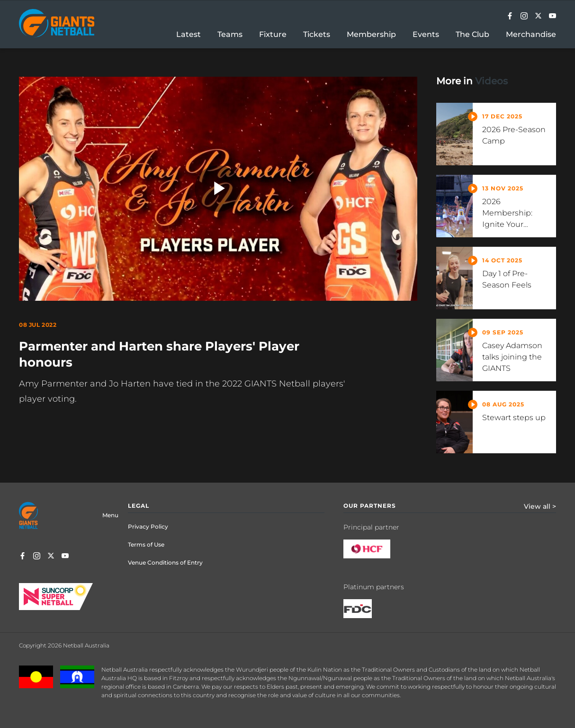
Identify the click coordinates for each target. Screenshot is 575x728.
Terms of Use (146, 544)
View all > (540, 506)
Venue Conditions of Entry (165, 562)
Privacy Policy (148, 526)
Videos (491, 81)
